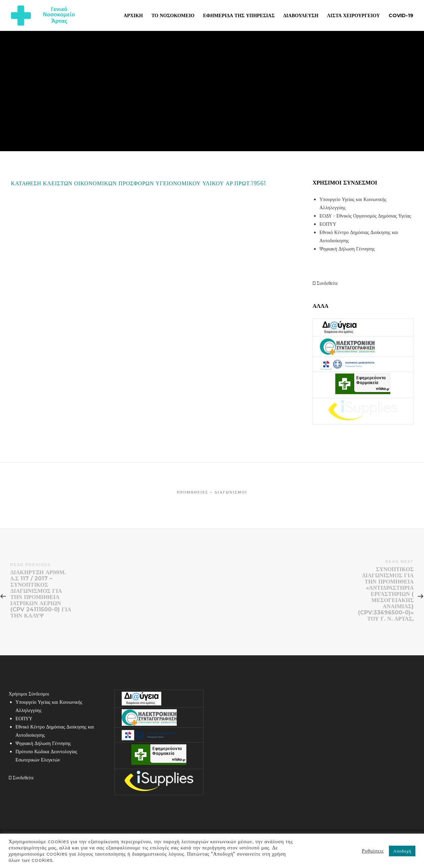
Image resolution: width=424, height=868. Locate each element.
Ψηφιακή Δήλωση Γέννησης (347, 249)
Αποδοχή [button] (402, 851)
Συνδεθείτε (325, 283)
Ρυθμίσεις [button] (373, 851)
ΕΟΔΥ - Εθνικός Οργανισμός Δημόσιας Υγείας (365, 216)
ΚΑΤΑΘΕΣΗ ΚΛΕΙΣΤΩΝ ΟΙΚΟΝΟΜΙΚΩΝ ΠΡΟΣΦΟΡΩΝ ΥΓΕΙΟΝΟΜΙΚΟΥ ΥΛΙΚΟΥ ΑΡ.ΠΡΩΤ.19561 (139, 183)
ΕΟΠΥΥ (328, 224)
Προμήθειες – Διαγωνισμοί (212, 492)
